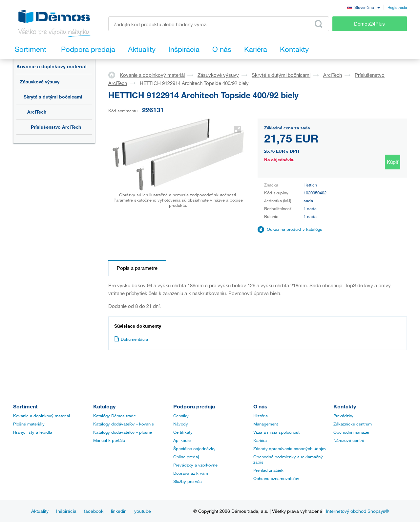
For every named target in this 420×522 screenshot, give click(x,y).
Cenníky (181, 416)
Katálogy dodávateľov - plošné (123, 432)
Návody (181, 424)
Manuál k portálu (109, 440)
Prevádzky (343, 416)
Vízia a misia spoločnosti (277, 432)
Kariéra (260, 440)
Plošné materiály (29, 424)
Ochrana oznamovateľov (276, 478)
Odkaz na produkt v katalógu (294, 229)
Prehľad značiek (268, 470)
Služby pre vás (188, 481)
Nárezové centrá (349, 440)
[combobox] (364, 7)
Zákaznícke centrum (353, 424)
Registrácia (397, 7)
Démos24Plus (369, 24)
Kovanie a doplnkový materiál (52, 66)
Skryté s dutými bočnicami (53, 97)
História (261, 416)
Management (266, 424)
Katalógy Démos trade (115, 416)
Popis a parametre (137, 268)
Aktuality (40, 511)
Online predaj (186, 457)
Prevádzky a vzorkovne (195, 465)
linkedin (119, 511)
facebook (94, 511)
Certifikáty (183, 432)
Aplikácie (182, 440)
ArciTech (37, 112)
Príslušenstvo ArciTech (56, 127)
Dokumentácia (131, 339)
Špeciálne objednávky (194, 448)
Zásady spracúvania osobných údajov (290, 448)
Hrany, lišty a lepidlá (33, 432)
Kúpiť (393, 162)
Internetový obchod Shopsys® (357, 511)
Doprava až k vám (191, 473)
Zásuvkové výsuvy (40, 82)
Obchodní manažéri (352, 432)
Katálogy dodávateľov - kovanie (124, 424)
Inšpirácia (66, 511)
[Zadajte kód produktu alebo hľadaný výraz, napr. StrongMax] (219, 24)
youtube (143, 511)
